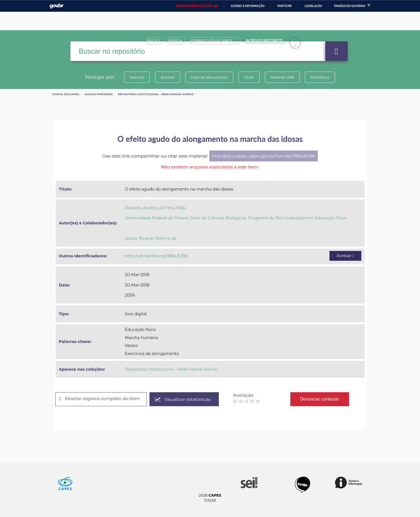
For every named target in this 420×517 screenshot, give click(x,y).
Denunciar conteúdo (321, 399)
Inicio (156, 43)
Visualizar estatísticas (184, 399)
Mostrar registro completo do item (100, 399)
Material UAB (283, 77)
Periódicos (322, 77)
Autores (167, 77)
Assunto (135, 77)
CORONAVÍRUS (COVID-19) (197, 6)
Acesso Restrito (265, 42)
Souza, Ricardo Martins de (151, 238)
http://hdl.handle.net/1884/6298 (156, 256)
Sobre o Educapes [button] (217, 43)
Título (249, 77)
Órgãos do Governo (350, 6)
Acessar (345, 256)
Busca (179, 43)
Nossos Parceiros (99, 94)
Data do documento (209, 77)
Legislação (313, 6)
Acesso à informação (248, 6)
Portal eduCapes (66, 94)
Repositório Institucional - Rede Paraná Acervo (156, 94)
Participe (285, 6)
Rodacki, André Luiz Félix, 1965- (156, 208)
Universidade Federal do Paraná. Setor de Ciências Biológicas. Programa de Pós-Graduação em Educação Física (236, 218)
